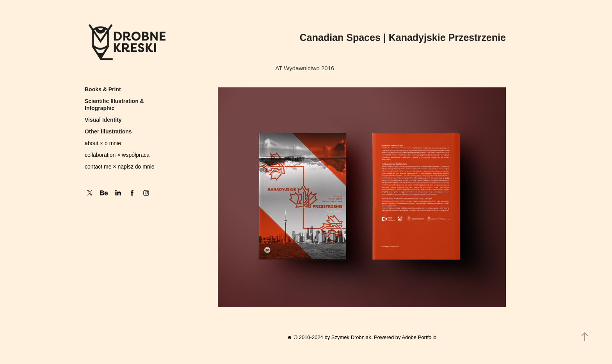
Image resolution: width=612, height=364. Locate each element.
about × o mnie (103, 143)
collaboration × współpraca (117, 155)
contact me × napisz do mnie (120, 167)
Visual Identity (103, 120)
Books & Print (103, 89)
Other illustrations (108, 131)
